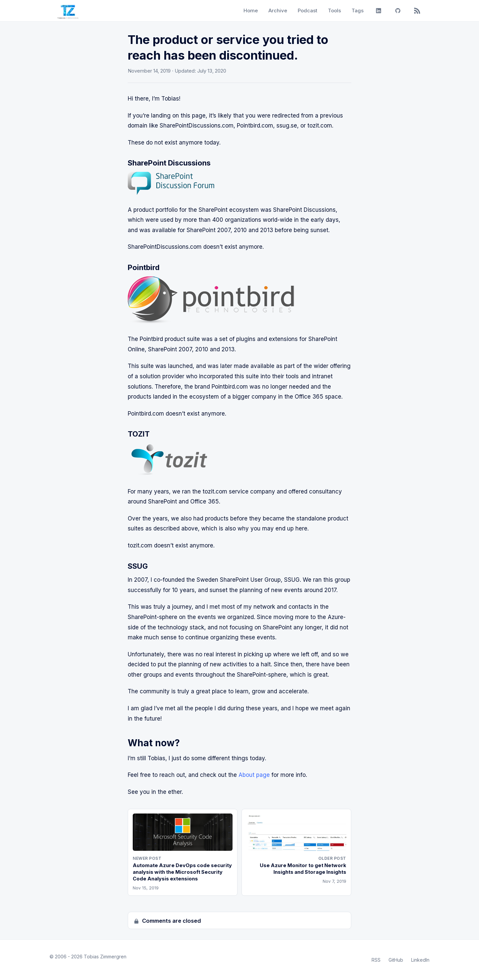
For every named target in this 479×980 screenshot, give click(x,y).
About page (254, 775)
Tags (358, 10)
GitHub (396, 960)
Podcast (308, 10)
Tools (334, 10)
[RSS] (417, 11)
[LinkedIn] (379, 11)
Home (251, 10)
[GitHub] (398, 11)
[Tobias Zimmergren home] (68, 11)
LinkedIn (420, 960)
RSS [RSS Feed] (376, 960)
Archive (278, 10)
